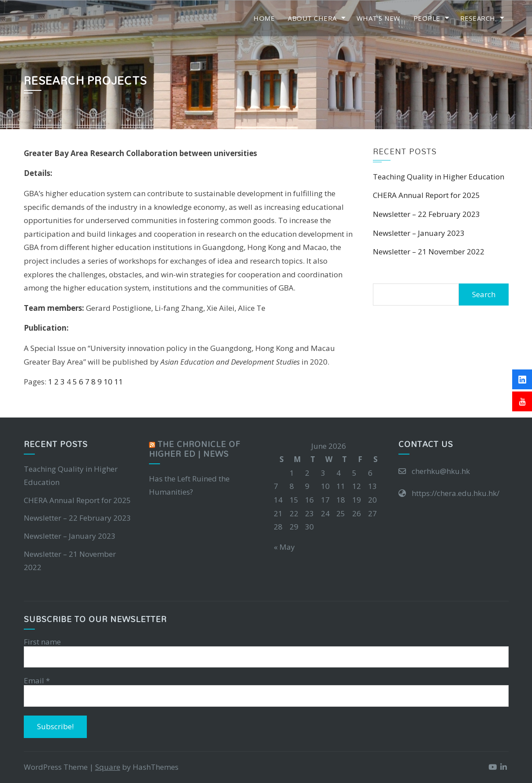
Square (108, 767)
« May (284, 547)
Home (264, 18)
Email (37, 681)
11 (119, 382)
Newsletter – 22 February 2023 (426, 214)
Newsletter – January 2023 (419, 233)
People (427, 18)
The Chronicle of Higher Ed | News (195, 449)
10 (108, 382)
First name (42, 642)
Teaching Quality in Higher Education (439, 177)
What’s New (378, 18)
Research (478, 18)
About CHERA (312, 18)
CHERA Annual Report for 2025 (426, 195)
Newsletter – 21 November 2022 (429, 252)
